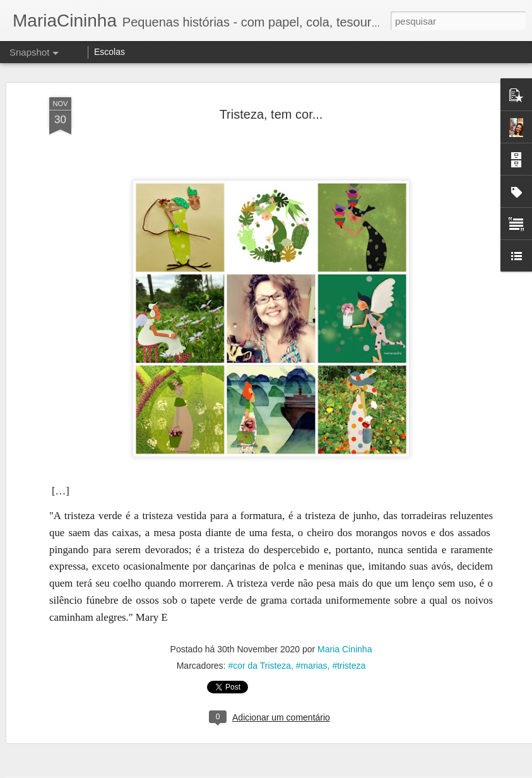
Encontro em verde (85, 568)
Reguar (230, 734)
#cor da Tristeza (259, 462)
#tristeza (349, 462)
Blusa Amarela (80, 739)
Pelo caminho (233, 562)
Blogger (316, 771)
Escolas (109, 52)
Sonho (383, 733)
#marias (312, 462)
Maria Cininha (345, 445)
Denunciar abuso (358, 771)
